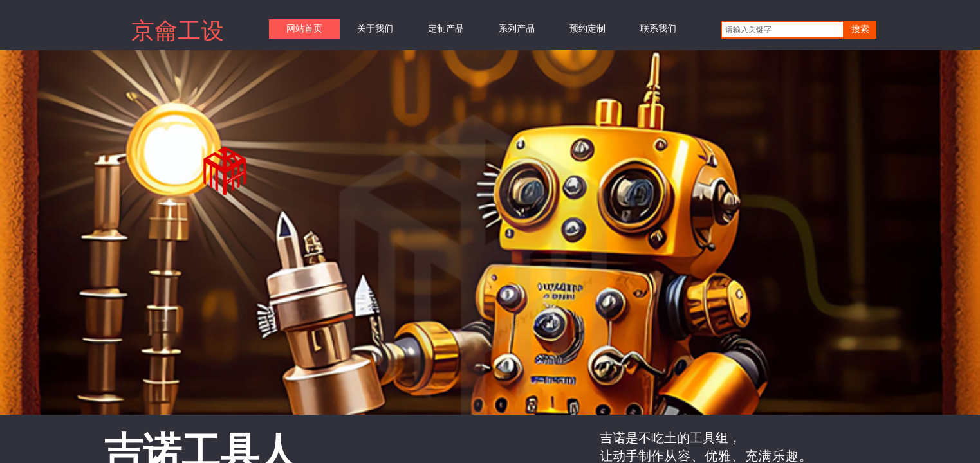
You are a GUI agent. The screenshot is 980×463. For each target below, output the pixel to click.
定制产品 (446, 29)
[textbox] (782, 30)
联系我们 (658, 29)
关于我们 (375, 29)
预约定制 (587, 29)
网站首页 (304, 29)
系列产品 (517, 29)
